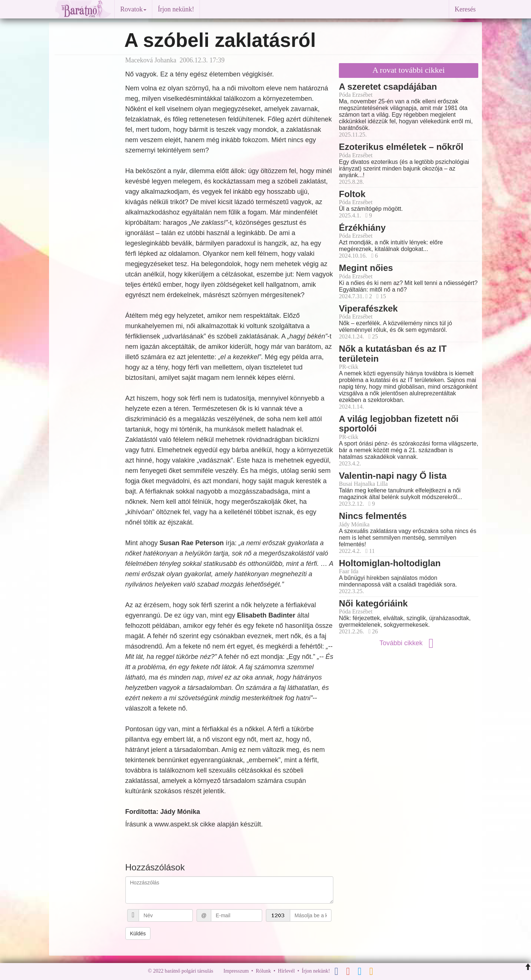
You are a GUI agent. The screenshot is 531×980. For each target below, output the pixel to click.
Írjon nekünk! (176, 9)
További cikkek (409, 643)
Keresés (465, 9)
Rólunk (263, 971)
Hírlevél (287, 971)
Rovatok (133, 9)
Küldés (138, 933)
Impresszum (236, 971)
